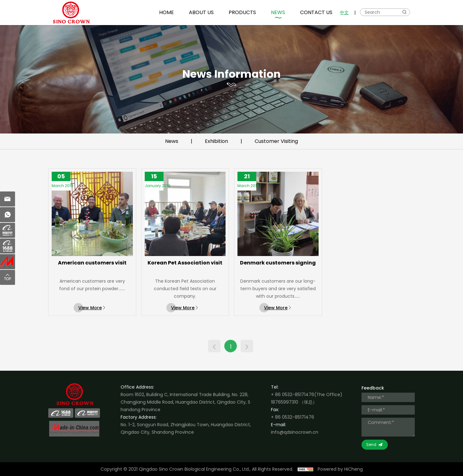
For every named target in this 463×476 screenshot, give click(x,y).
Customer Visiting (276, 141)
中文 (344, 13)
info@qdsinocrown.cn (295, 432)
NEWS (278, 12)
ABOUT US (201, 12)
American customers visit (92, 267)
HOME (166, 12)
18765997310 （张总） (294, 402)
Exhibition (216, 141)
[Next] (247, 351)
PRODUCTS (242, 12)
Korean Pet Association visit (185, 267)
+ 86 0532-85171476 (293, 395)
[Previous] (214, 351)
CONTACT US (316, 12)
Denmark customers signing (278, 267)
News (172, 141)
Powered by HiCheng (340, 469)
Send (371, 445)
